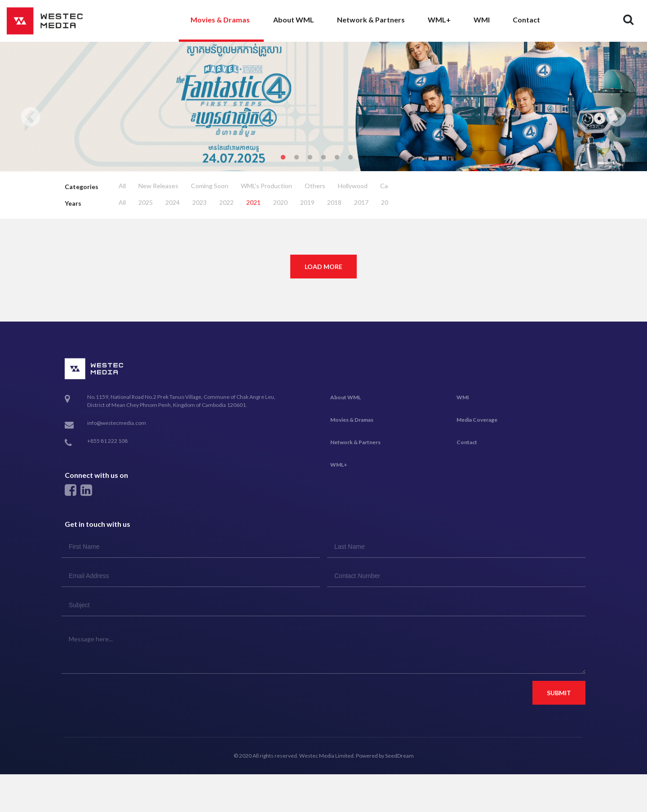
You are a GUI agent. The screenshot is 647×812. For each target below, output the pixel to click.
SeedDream (399, 756)
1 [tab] (283, 158)
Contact (526, 20)
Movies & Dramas (220, 20)
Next (616, 118)
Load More (323, 267)
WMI (482, 20)
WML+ (439, 20)
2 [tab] (297, 158)
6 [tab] (350, 158)
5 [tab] (337, 158)
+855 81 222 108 (107, 441)
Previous (31, 118)
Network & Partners (371, 20)
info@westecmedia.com (117, 423)
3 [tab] (310, 158)
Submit (559, 693)
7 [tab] (364, 158)
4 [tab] (323, 158)
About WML (294, 20)
